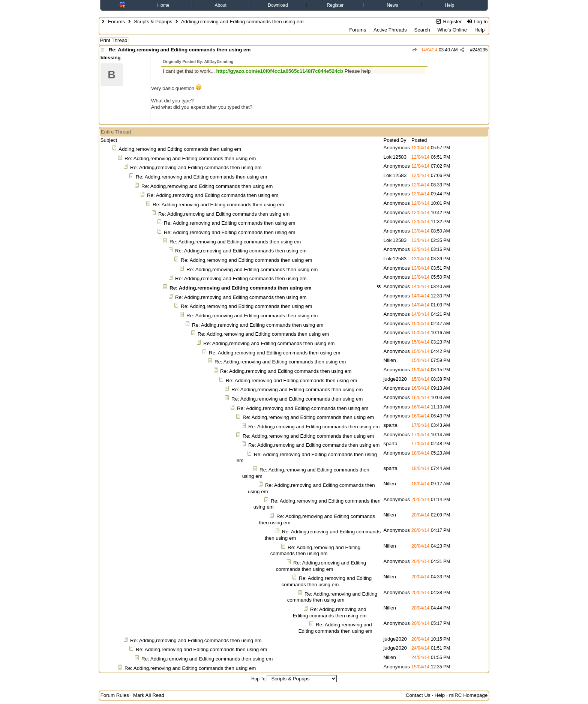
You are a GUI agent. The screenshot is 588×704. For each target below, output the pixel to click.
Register (335, 5)
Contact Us (418, 695)
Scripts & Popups (153, 22)
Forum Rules (115, 695)
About (220, 5)
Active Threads (390, 30)
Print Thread (114, 40)
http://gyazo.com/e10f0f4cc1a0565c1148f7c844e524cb (280, 71)
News (392, 5)
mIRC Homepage (468, 695)
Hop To (258, 679)
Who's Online (452, 30)
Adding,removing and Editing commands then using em (180, 149)
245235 (480, 50)
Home (163, 5)
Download (278, 5)
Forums (116, 22)
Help (450, 5)
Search (422, 30)
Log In (477, 22)
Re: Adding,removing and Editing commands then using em (180, 50)
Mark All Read (149, 695)
